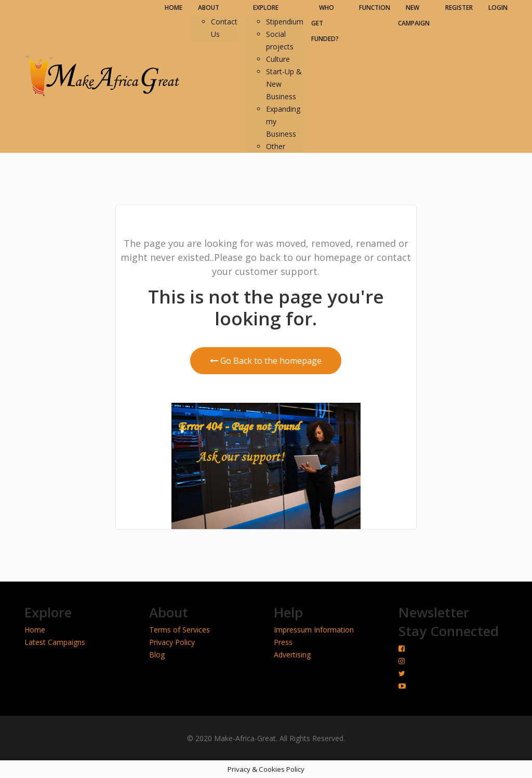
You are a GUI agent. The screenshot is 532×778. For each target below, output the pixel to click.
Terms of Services (179, 630)
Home (35, 630)
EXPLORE (266, 8)
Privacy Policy (172, 642)
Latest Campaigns (55, 642)
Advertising (292, 655)
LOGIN (498, 8)
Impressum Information (314, 630)
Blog (157, 655)
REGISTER (459, 8)
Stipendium (285, 22)
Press (283, 642)
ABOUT (209, 8)
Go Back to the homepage (266, 361)
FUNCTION (375, 8)
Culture (278, 59)
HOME (174, 8)
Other (276, 146)
